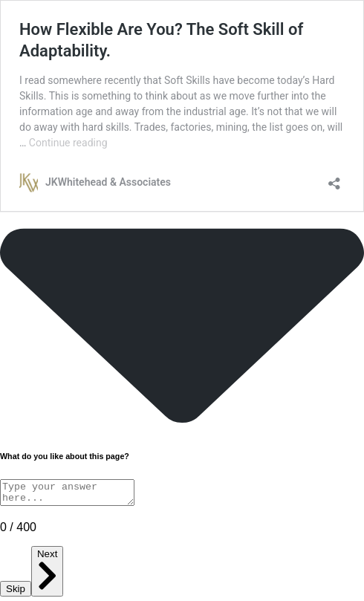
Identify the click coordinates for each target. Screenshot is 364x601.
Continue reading (68, 143)
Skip (16, 593)
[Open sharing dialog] (334, 179)
